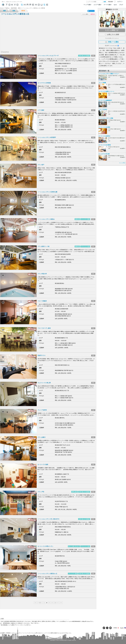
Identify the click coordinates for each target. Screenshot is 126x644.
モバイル (31, 633)
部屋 (14, 11)
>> (61, 603)
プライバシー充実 (85, 246)
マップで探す (87, 5)
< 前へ (40, 603)
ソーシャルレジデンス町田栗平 (47, 137)
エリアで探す (98, 5)
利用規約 (8, 633)
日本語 (116, 628)
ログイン (120, 2)
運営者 (23, 11)
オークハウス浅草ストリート (106, 91)
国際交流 (77, 219)
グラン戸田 (41, 492)
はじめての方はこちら (66, 633)
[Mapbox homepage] (5, 52)
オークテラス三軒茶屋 (44, 83)
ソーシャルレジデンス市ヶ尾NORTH (48, 519)
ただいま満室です (112, 30)
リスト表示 (85, 14)
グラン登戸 (41, 165)
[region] (48, 35)
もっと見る (122, 163)
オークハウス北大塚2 (104, 127)
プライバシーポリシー (17, 633)
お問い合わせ (38, 633)
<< (35, 603)
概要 (4, 11)
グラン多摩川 (42, 437)
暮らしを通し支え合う (74, 546)
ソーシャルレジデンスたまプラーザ (48, 56)
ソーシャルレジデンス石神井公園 (47, 192)
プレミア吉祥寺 (42, 410)
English (123, 628)
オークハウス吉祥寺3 (104, 136)
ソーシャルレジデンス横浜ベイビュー (109, 74)
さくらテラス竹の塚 (104, 154)
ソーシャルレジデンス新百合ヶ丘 (47, 574)
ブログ (121, 5)
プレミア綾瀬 (102, 83)
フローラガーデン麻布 (44, 328)
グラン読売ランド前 (43, 246)
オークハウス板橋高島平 (105, 100)
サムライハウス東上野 (44, 383)
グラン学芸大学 (42, 274)
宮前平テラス (42, 355)
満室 (93, 56)
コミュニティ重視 (85, 219)
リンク (26, 633)
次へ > (56, 603)
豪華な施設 (74, 492)
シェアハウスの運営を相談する (51, 633)
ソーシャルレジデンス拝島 (106, 118)
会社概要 (2, 633)
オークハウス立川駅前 (105, 145)
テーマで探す (108, 5)
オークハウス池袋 (43, 464)
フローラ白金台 (103, 109)
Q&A (115, 5)
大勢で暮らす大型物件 (84, 56)
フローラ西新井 (42, 301)
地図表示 (93, 14)
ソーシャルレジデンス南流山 (46, 219)
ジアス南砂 (41, 110)
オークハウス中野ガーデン (45, 546)
